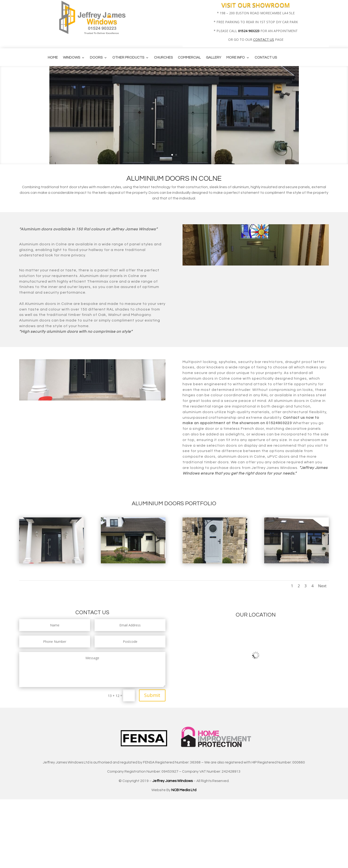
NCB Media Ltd (184, 790)
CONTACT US (264, 39)
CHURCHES (163, 58)
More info (236, 58)
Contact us (266, 58)
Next (322, 586)
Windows (71, 58)
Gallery (214, 58)
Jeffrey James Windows (172, 781)
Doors (96, 58)
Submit (152, 695)
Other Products (128, 58)
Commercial (189, 58)
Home (53, 58)
